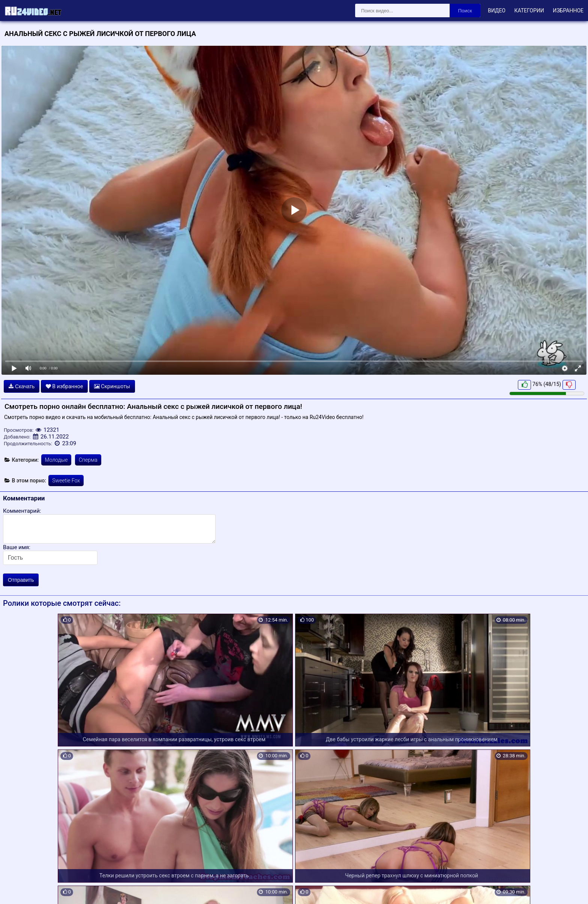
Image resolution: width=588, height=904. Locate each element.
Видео (497, 11)
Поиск (465, 11)
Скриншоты (112, 386)
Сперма (88, 460)
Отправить (21, 580)
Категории (529, 11)
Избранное (568, 11)
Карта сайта (17, 890)
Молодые (56, 460)
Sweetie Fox (66, 481)
